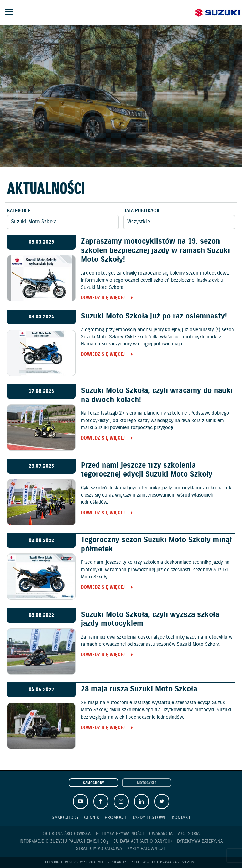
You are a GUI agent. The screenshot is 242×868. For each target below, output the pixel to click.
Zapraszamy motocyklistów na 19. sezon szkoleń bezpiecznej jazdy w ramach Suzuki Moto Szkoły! (155, 250)
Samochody (94, 783)
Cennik (92, 818)
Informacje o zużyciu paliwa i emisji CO (64, 842)
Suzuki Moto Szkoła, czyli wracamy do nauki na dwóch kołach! (157, 395)
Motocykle (147, 783)
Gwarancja (161, 834)
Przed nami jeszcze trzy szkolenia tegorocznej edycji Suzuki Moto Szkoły (147, 470)
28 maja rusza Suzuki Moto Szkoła (139, 689)
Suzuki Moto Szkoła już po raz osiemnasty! (154, 316)
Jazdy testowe (150, 818)
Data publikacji (141, 211)
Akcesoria (189, 834)
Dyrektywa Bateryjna (200, 841)
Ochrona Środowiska (67, 834)
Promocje (116, 818)
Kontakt (181, 818)
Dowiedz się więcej (103, 298)
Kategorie (19, 211)
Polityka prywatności (120, 834)
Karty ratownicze (147, 849)
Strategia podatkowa (99, 849)
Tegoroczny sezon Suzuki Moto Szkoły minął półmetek (156, 544)
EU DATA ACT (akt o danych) (143, 841)
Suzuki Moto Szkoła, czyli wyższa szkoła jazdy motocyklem (150, 619)
